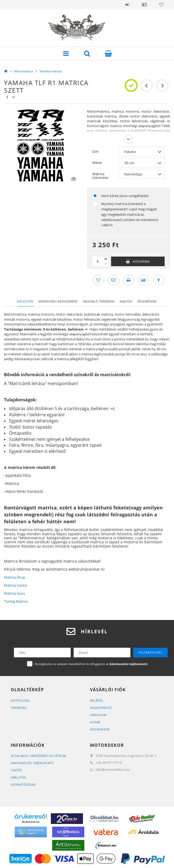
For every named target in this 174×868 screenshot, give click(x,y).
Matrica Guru (14, 593)
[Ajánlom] (114, 280)
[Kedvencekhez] (99, 280)
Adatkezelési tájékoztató (32, 763)
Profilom (98, 715)
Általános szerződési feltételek (39, 756)
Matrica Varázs (16, 585)
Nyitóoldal (20, 700)
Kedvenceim (100, 729)
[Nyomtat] (128, 280)
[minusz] (106, 264)
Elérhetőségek (23, 785)
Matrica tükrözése (100, 176)
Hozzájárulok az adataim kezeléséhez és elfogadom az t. (92, 664)
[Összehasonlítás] (143, 280)
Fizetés (16, 770)
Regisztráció (101, 708)
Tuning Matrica (16, 601)
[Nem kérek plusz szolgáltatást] (95, 196)
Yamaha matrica (51, 71)
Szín (96, 151)
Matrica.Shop (15, 577)
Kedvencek (161, 5)
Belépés (127, 5)
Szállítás (18, 777)
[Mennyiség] (98, 261)
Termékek (19, 708)
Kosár (95, 722)
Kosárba (141, 261)
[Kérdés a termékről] (158, 280)
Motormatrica (24, 71)
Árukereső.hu (31, 822)
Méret (97, 163)
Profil (144, 5)
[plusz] (106, 259)
